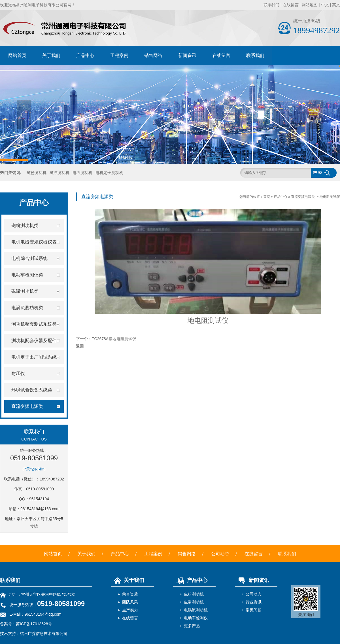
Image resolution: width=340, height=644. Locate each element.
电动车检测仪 (196, 618)
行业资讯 (254, 602)
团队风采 (130, 602)
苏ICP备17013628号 (34, 624)
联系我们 (271, 5)
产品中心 (85, 55)
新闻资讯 (187, 55)
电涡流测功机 (196, 610)
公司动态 (220, 554)
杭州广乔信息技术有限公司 (44, 634)
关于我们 (51, 55)
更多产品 (192, 626)
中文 (325, 5)
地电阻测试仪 (330, 197)
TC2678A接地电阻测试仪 (114, 339)
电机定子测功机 (109, 173)
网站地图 (310, 5)
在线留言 (291, 5)
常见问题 (254, 610)
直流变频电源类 (303, 197)
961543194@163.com (40, 509)
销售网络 (153, 55)
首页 (267, 197)
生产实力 (130, 610)
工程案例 (119, 55)
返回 (80, 346)
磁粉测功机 (37, 173)
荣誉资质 (130, 594)
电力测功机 (82, 173)
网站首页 (17, 55)
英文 (336, 5)
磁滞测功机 (59, 173)
